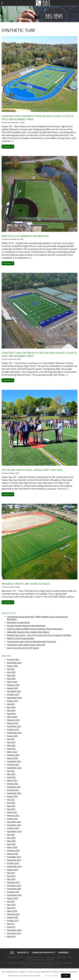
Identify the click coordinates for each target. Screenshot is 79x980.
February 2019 (13, 882)
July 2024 (11, 704)
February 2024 (13, 720)
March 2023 (12, 752)
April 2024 (11, 714)
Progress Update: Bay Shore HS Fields (26, 584)
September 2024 (14, 698)
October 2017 (13, 920)
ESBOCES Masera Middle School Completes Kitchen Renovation (35, 629)
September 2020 (14, 831)
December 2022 (14, 761)
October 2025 (13, 659)
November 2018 (14, 889)
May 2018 (11, 908)
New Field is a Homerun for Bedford (25, 236)
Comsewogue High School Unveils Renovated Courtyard (31, 642)
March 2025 (12, 682)
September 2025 (14, 663)
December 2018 (14, 885)
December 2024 (14, 691)
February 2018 (13, 914)
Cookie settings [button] (51, 975)
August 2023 (12, 736)
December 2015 (14, 933)
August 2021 (12, 796)
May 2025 (11, 675)
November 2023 (14, 726)
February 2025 (13, 685)
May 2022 (11, 774)
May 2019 (11, 879)
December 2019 (14, 857)
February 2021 (13, 815)
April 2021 (11, 809)
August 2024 (12, 701)
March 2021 (12, 812)
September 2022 (14, 768)
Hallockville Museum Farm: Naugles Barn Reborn (28, 632)
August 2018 (12, 898)
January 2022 (12, 784)
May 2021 (11, 806)
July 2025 (11, 669)
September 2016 (14, 930)
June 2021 (11, 803)
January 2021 (12, 819)
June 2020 (11, 838)
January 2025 (12, 688)
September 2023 (14, 733)
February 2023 (13, 755)
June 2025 (11, 672)
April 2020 (11, 844)
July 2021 (11, 800)
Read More (8, 147)
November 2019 (14, 860)
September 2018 (14, 895)
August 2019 (12, 870)
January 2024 (12, 723)
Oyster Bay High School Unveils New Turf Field (32, 470)
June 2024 (11, 707)
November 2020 (14, 825)
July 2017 (11, 924)
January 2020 (12, 854)
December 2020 (14, 822)
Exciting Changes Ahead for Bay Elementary (26, 626)
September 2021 (14, 793)
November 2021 (14, 787)
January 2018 (12, 917)
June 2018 (11, 905)
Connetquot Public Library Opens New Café (26, 645)
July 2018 (11, 901)
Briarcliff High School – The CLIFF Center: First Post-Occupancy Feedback (39, 635)
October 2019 (13, 863)
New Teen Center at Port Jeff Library (23, 648)
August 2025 (12, 666)
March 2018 (12, 911)
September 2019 (14, 866)
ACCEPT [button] (66, 976)
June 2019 (11, 876)
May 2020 (11, 841)
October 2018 (13, 892)
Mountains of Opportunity (18, 622)
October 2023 (13, 729)
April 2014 (11, 936)
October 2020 (13, 828)
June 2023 (11, 742)
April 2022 (11, 777)
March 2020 (12, 847)
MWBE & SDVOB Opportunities (21, 638)
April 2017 (11, 927)
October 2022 (13, 764)
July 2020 (11, 835)
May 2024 (11, 710)
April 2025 (11, 679)
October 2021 (13, 790)
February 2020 (13, 850)
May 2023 (11, 745)
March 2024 (12, 717)
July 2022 (11, 771)
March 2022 (12, 780)
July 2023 (11, 739)
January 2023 (12, 758)
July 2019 (11, 873)
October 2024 (13, 694)
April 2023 (11, 749)
